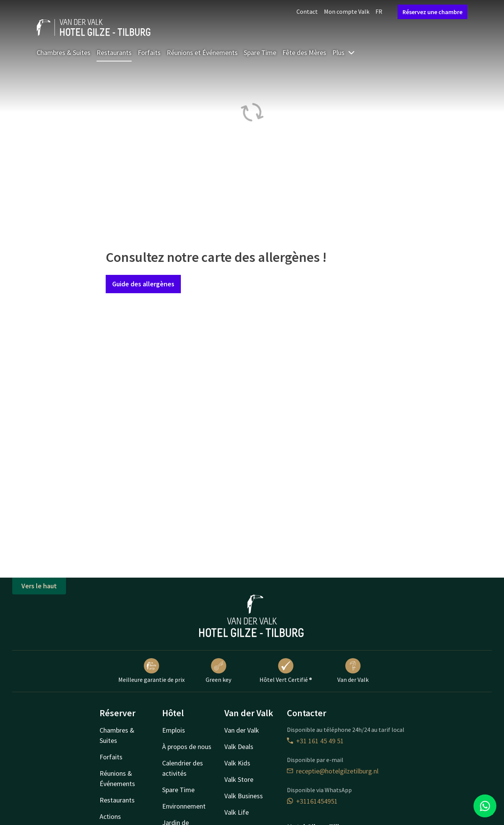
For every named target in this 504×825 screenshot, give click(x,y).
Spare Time (260, 52)
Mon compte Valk (347, 11)
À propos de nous (187, 747)
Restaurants (114, 52)
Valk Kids (237, 763)
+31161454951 (312, 801)
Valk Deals (239, 747)
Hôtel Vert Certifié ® (286, 671)
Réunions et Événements (202, 52)
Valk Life (237, 812)
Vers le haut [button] (39, 586)
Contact (307, 11)
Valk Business (244, 796)
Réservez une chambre (432, 12)
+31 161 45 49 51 (315, 741)
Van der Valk (353, 671)
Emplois (174, 730)
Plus (344, 52)
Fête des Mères (304, 52)
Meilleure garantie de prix (151, 671)
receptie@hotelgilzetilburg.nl (333, 771)
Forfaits (149, 52)
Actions (110, 816)
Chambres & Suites (64, 52)
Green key (218, 671)
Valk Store (239, 779)
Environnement (184, 806)
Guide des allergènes (143, 284)
